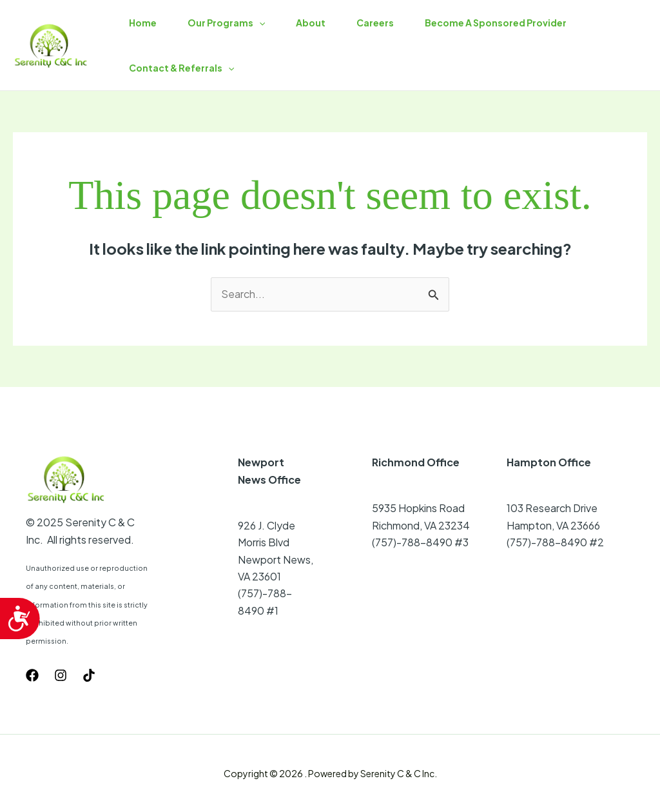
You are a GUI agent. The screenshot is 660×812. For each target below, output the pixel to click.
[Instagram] (61, 675)
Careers (375, 23)
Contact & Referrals (181, 68)
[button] (259, 23)
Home (143, 23)
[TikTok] (89, 675)
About (311, 23)
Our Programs (226, 23)
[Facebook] (32, 675)
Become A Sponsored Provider (496, 23)
